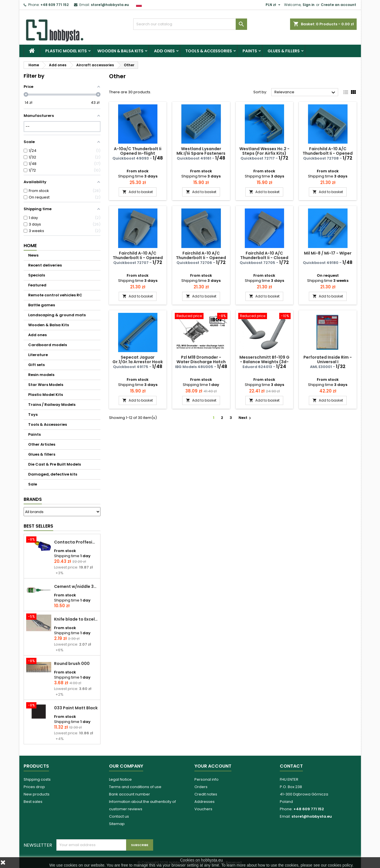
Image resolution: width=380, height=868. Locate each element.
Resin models (41, 375)
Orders (201, 787)
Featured (37, 285)
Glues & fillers (284, 51)
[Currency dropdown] (274, 5)
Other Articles (42, 444)
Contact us (119, 816)
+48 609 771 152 (55, 5)
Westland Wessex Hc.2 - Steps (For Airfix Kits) (264, 151)
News (33, 255)
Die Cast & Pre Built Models (55, 464)
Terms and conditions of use (135, 787)
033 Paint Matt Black (76, 708)
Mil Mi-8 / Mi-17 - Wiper (328, 253)
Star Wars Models (46, 385)
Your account (213, 766)
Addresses (205, 802)
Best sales (33, 802)
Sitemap (117, 824)
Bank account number (130, 794)
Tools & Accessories (209, 51)
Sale (33, 484)
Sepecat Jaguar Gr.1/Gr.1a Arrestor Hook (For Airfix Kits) (138, 362)
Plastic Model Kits (66, 51)
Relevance (306, 92)
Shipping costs (37, 779)
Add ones (164, 51)
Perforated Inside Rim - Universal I (328, 359)
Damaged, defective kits (53, 474)
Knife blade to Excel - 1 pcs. (76, 619)
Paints (250, 51)
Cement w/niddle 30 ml (76, 586)
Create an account (338, 5)
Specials (37, 275)
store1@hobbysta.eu (110, 5)
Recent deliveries (45, 265)
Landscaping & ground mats (57, 315)
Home (30, 246)
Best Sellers (38, 526)
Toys (33, 415)
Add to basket (138, 192)
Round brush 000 (72, 664)
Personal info (207, 779)
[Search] (190, 24)
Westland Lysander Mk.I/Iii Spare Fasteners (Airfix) (201, 153)
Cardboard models (48, 345)
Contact (291, 766)
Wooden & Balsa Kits (120, 51)
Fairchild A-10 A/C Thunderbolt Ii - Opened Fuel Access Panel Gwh (328, 153)
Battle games (42, 305)
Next (246, 418)
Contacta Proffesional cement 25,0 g (76, 542)
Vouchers (203, 809)
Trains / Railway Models (52, 405)
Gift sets (36, 365)
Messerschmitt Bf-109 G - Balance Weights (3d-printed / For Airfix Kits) (264, 362)
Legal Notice (120, 779)
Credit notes (206, 794)
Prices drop (34, 787)
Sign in (309, 5)
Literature (38, 355)
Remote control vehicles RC (55, 295)
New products (37, 794)
